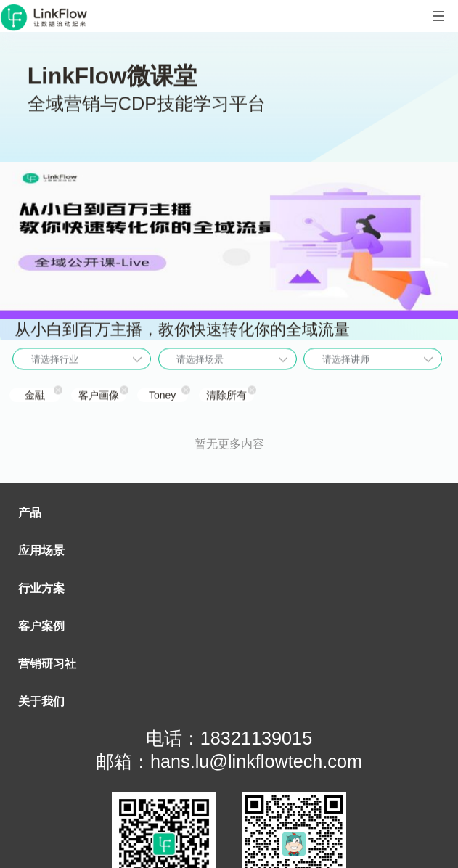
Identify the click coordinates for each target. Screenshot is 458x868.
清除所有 (226, 396)
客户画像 (99, 396)
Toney (162, 396)
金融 (35, 396)
